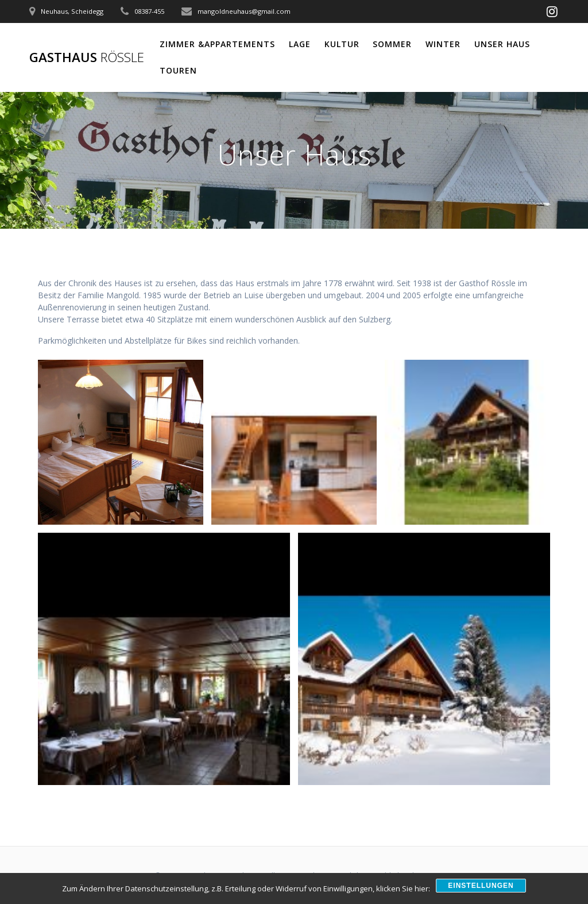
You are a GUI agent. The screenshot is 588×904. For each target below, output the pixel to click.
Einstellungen (481, 886)
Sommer (392, 44)
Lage (300, 44)
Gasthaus (87, 57)
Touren (178, 70)
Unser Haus (502, 44)
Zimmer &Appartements (217, 44)
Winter (443, 44)
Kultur (342, 44)
